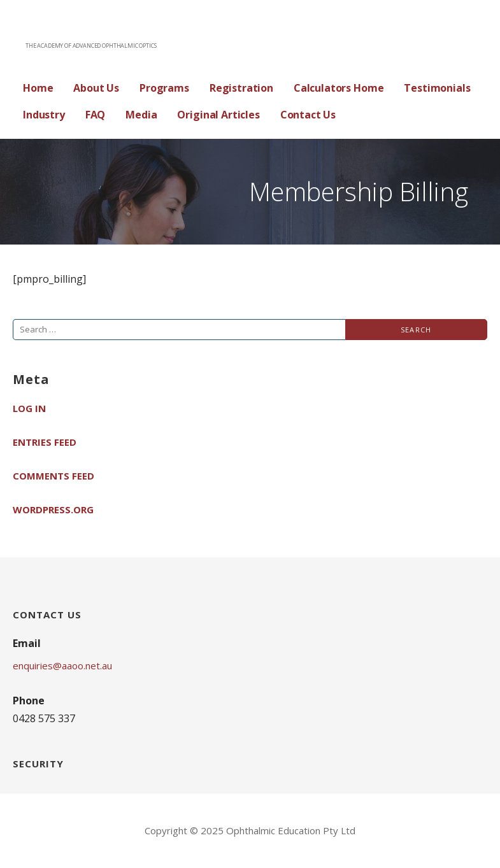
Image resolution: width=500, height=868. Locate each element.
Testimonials (437, 88)
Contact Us (308, 115)
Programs (164, 88)
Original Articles (218, 115)
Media (141, 115)
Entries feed (45, 442)
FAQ (96, 115)
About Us (96, 88)
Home (38, 88)
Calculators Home (339, 88)
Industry (44, 115)
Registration (241, 88)
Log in (29, 408)
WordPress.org (53, 509)
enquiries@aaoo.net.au (62, 665)
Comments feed (54, 476)
